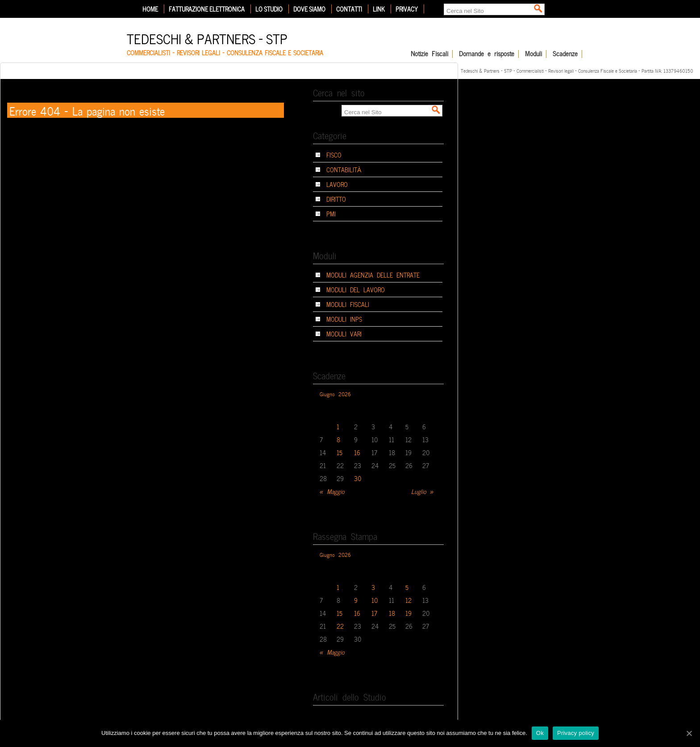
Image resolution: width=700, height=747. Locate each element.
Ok (540, 733)
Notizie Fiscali (429, 54)
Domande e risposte (487, 54)
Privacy (407, 9)
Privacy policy (576, 733)
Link (379, 9)
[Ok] (689, 733)
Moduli (533, 54)
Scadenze (565, 54)
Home (150, 9)
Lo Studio (269, 9)
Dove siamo (309, 9)
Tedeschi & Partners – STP (207, 38)
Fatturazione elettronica (207, 9)
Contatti (349, 9)
